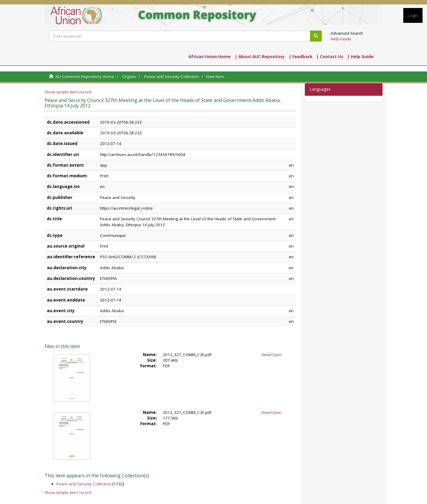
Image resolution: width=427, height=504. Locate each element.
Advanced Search (347, 33)
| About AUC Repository (260, 57)
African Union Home (210, 57)
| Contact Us (330, 57)
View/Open (271, 355)
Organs (129, 76)
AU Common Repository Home (85, 76)
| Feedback (301, 57)
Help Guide (341, 39)
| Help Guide (360, 57)
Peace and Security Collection (172, 76)
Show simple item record (68, 92)
